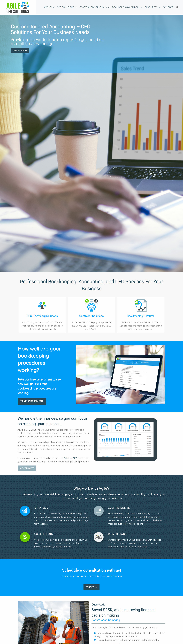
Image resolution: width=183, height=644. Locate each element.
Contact (168, 7)
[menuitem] (48, 7)
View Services (20, 51)
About (48, 7)
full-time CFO (70, 458)
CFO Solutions (66, 7)
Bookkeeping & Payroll (126, 7)
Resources (151, 7)
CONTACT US (91, 587)
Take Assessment (32, 401)
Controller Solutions (93, 7)
